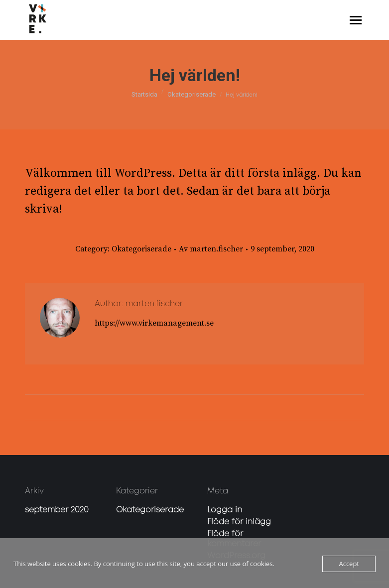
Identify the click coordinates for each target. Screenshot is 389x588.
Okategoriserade (141, 249)
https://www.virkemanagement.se (154, 323)
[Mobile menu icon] (356, 20)
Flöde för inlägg (239, 522)
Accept (349, 564)
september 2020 (57, 510)
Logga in (225, 510)
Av (211, 249)
